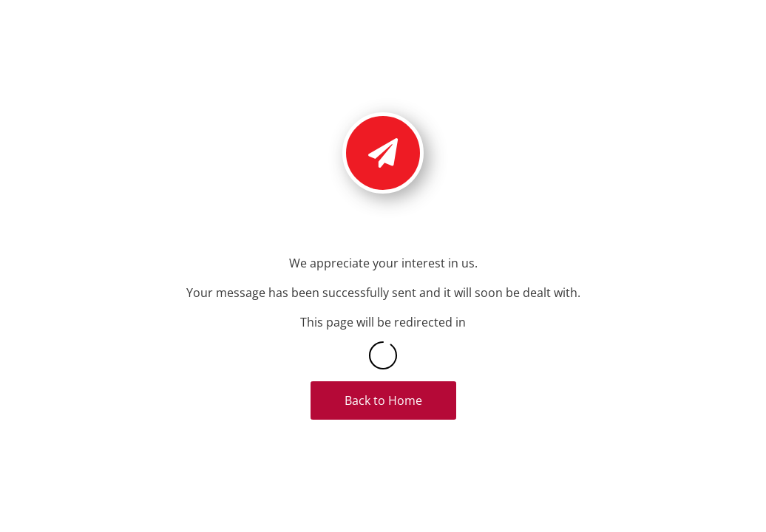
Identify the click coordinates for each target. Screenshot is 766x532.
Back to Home (383, 400)
